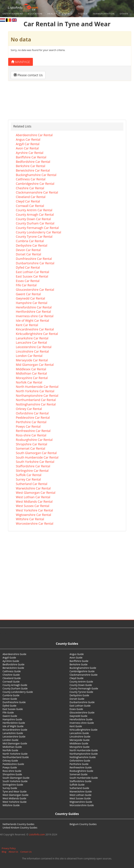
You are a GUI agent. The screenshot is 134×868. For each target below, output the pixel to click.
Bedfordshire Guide (14, 664)
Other (124, 14)
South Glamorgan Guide (16, 778)
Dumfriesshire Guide (14, 702)
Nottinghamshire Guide (83, 757)
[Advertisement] (67, 578)
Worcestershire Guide (82, 805)
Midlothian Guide (12, 747)
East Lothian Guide (80, 706)
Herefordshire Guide (81, 719)
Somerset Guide (79, 774)
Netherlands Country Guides (18, 824)
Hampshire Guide (12, 719)
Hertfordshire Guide (14, 723)
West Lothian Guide (81, 795)
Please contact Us (28, 75)
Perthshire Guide (79, 764)
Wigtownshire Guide (81, 802)
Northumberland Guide (16, 757)
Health (52, 14)
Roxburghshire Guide (81, 771)
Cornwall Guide (11, 682)
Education (35, 14)
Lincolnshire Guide (80, 737)
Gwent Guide (10, 716)
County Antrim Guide (81, 682)
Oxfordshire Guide (80, 761)
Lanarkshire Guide (13, 733)
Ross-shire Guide (12, 771)
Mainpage (21, 62)
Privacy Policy (9, 848)
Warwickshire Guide (81, 791)
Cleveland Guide (12, 678)
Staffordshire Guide (81, 781)
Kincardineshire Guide (15, 730)
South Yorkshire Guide (15, 781)
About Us (13, 852)
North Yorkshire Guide (15, 754)
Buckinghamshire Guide (83, 668)
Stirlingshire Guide (13, 785)
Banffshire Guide (79, 661)
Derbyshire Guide (79, 695)
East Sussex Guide (13, 709)
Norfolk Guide (10, 750)
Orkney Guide (10, 761)
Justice (83, 14)
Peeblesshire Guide (13, 764)
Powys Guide (10, 767)
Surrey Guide (10, 788)
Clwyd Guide (77, 678)
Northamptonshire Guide (84, 754)
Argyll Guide (9, 658)
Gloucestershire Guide (82, 712)
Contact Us (26, 852)
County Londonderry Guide (18, 692)
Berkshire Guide (79, 664)
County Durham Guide (15, 688)
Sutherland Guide (79, 788)
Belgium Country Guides (83, 824)
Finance (67, 14)
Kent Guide (76, 726)
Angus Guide (77, 654)
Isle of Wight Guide (13, 726)
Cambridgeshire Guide (82, 671)
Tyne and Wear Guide (15, 791)
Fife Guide (8, 712)
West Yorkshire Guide (15, 802)
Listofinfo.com (37, 834)
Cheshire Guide (11, 675)
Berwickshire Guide (13, 668)
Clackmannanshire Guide (84, 675)
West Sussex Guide (80, 798)
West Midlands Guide (14, 798)
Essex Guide (76, 709)
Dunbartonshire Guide (82, 702)
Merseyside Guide (80, 740)
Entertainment (13, 14)
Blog (4, 852)
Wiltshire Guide (11, 805)
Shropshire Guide (12, 774)
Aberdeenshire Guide (14, 654)
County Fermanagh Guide (84, 688)
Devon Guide (10, 699)
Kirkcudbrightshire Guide (84, 730)
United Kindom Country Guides (20, 828)
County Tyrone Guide (81, 692)
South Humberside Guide (84, 778)
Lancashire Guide (79, 733)
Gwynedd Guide (79, 716)
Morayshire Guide (80, 747)
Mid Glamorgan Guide (15, 743)
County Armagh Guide (15, 685)
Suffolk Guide (77, 785)
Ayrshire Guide (11, 661)
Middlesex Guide (79, 743)
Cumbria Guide (11, 695)
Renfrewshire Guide (81, 767)
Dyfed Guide (9, 706)
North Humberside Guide (84, 750)
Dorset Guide (77, 699)
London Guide (10, 740)
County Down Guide (81, 685)
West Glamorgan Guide (15, 795)
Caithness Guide (12, 671)
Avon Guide (76, 658)
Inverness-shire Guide (82, 723)
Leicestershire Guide (14, 737)
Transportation (104, 14)
